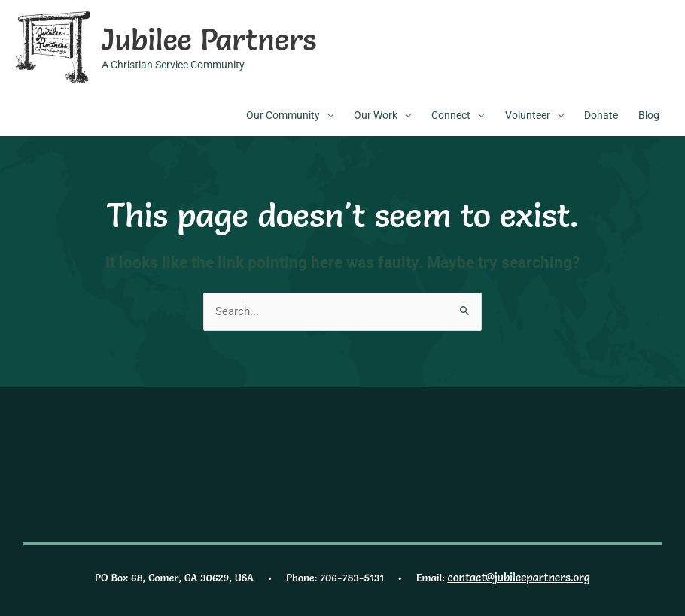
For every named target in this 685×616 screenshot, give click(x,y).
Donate (601, 114)
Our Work (376, 114)
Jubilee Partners (200, 38)
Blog (649, 114)
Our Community (283, 114)
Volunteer (528, 114)
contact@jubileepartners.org (519, 574)
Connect (451, 114)
